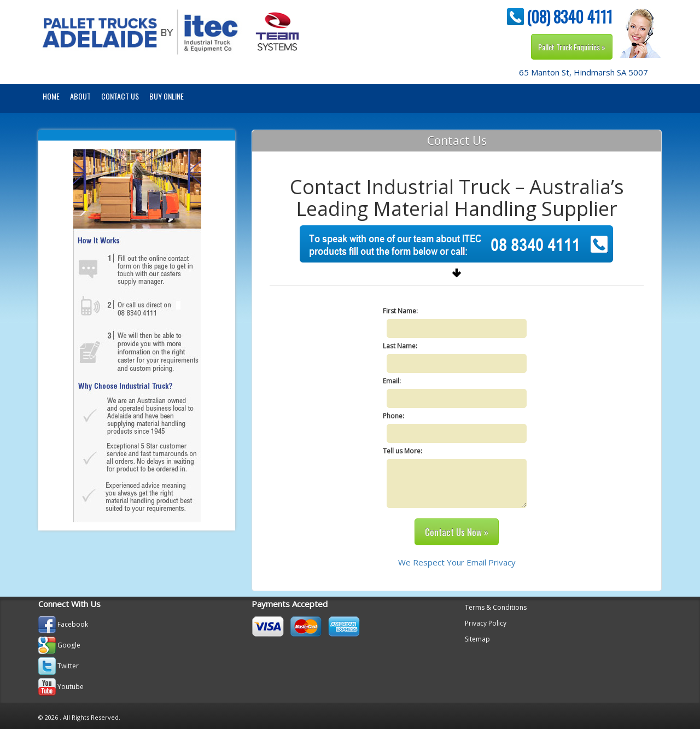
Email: (392, 381)
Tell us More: (402, 451)
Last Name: (400, 346)
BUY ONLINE (167, 96)
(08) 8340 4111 (570, 17)
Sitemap (477, 639)
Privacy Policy (486, 623)
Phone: (393, 416)
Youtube (71, 687)
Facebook (73, 624)
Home (51, 96)
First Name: (400, 311)
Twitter (68, 666)
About (80, 96)
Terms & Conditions (496, 607)
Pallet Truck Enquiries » (572, 47)
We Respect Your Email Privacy (457, 562)
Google (69, 645)
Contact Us (120, 96)
